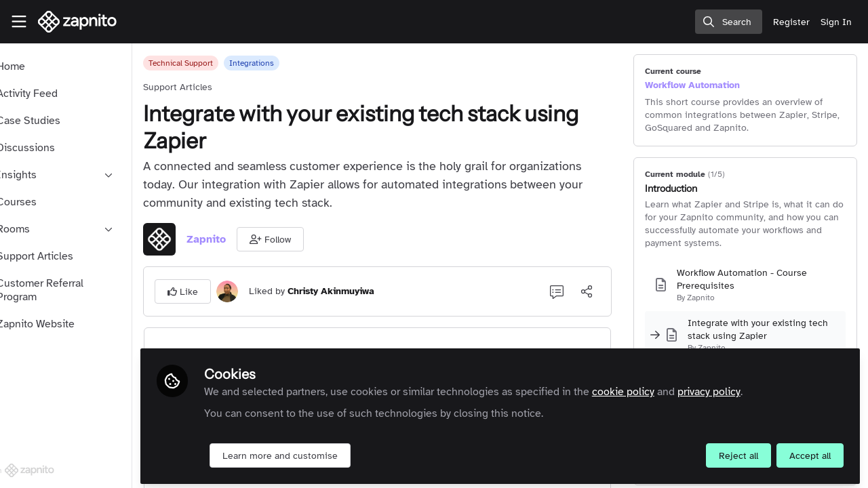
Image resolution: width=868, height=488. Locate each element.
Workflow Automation (707, 85)
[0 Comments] (571, 291)
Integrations (293, 63)
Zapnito (248, 239)
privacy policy (750, 388)
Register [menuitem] (791, 22)
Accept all (810, 452)
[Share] (601, 291)
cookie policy (665, 388)
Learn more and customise (321, 452)
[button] (312, 239)
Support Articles (219, 87)
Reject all (738, 452)
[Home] (78, 22)
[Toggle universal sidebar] (19, 22)
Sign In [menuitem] (836, 22)
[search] (729, 22)
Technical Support (222, 63)
